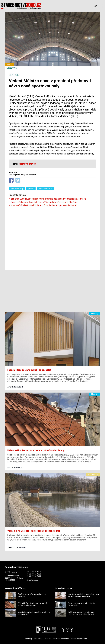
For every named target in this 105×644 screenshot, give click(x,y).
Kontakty (29, 639)
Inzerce (48, 639)
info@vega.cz (33, 580)
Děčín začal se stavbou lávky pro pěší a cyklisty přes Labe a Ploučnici (44, 202)
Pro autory (38, 639)
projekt (31, 189)
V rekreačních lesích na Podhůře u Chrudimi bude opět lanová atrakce (44, 205)
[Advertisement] (52, 237)
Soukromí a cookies (61, 639)
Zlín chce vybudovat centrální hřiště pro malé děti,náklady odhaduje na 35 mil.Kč (48, 199)
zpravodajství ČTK (46, 189)
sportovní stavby (17, 189)
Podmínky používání (79, 639)
